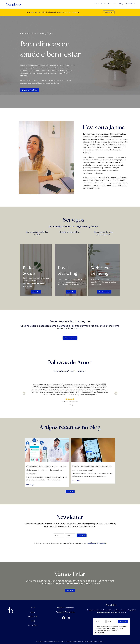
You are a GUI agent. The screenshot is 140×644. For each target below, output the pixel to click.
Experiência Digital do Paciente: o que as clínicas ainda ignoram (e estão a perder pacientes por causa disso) (62, 467)
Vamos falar (130, 4)
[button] (112, 4)
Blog (121, 4)
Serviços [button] (112, 4)
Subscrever (82, 535)
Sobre (103, 4)
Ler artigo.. (57, 471)
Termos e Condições (65, 608)
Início (96, 4)
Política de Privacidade (65, 612)
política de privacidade (97, 543)
